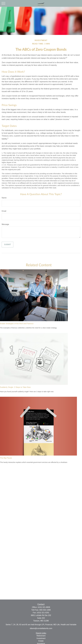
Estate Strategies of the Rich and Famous (17, 324)
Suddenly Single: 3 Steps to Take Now (15, 387)
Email (4, 211)
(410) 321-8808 (44, 607)
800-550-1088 (45, 610)
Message (5, 224)
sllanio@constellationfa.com (41, 628)
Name (4, 198)
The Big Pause (6, 458)
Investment (41, 638)
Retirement (41, 636)
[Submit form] (8, 245)
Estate (41, 641)
